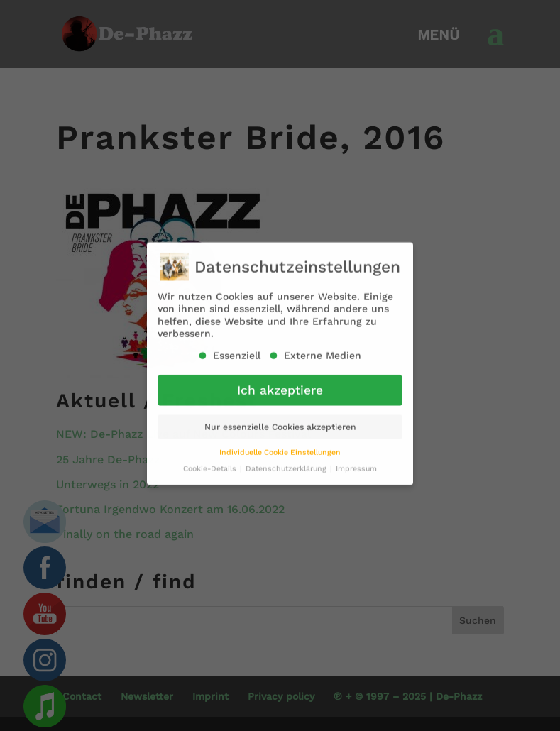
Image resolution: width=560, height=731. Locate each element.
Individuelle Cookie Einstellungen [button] (280, 445)
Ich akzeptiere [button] (280, 383)
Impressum (356, 462)
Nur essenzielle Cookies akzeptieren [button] (280, 420)
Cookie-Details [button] (211, 462)
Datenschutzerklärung (287, 462)
